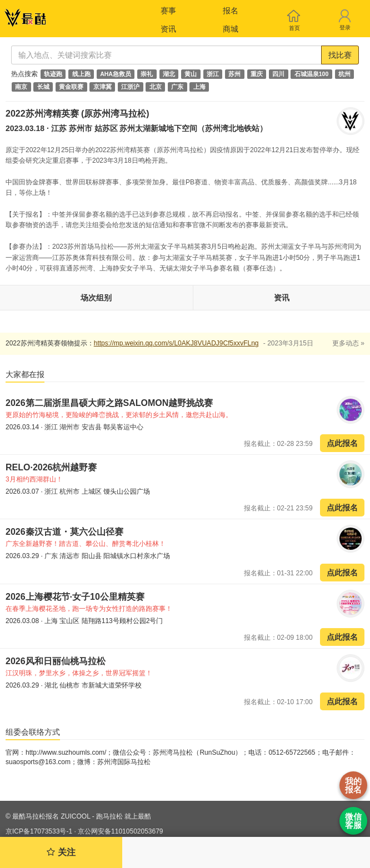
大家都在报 (25, 374)
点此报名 (342, 443)
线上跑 (81, 74)
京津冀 (102, 87)
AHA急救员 (116, 74)
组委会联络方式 (33, 732)
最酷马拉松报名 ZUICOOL (51, 816)
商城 (231, 29)
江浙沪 (130, 87)
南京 (21, 87)
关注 (61, 852)
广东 (177, 87)
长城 (43, 87)
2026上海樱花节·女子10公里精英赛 (75, 597)
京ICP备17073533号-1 (39, 831)
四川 (278, 74)
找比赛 (340, 55)
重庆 (257, 74)
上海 (199, 87)
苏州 (234, 74)
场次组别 (96, 298)
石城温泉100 (312, 74)
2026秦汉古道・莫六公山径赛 (64, 532)
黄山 (191, 74)
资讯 (168, 29)
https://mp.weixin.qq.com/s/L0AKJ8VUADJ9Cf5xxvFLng (176, 343)
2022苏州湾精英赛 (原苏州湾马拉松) (77, 114)
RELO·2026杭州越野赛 (51, 467)
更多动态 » (348, 343)
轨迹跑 (53, 74)
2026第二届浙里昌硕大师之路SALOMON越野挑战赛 (109, 403)
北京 (156, 87)
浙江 (213, 74)
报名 (231, 11)
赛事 (168, 11)
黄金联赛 (71, 87)
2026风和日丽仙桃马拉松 (56, 661)
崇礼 (147, 74)
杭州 (344, 74)
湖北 (169, 74)
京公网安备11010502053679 (120, 831)
